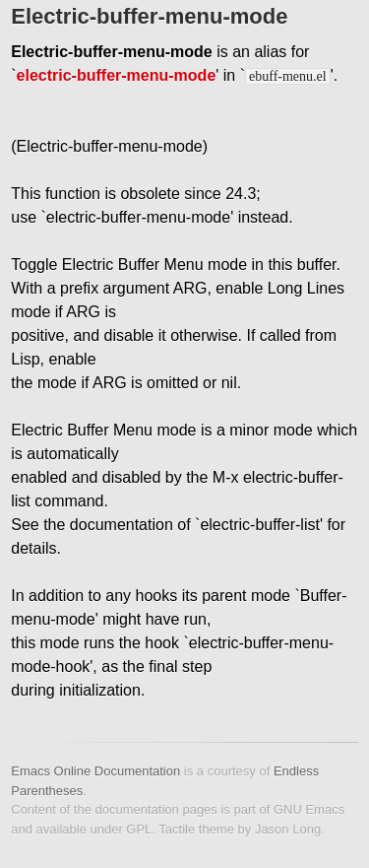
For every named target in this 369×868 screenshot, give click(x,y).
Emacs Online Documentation (95, 771)
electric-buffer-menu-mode (117, 75)
